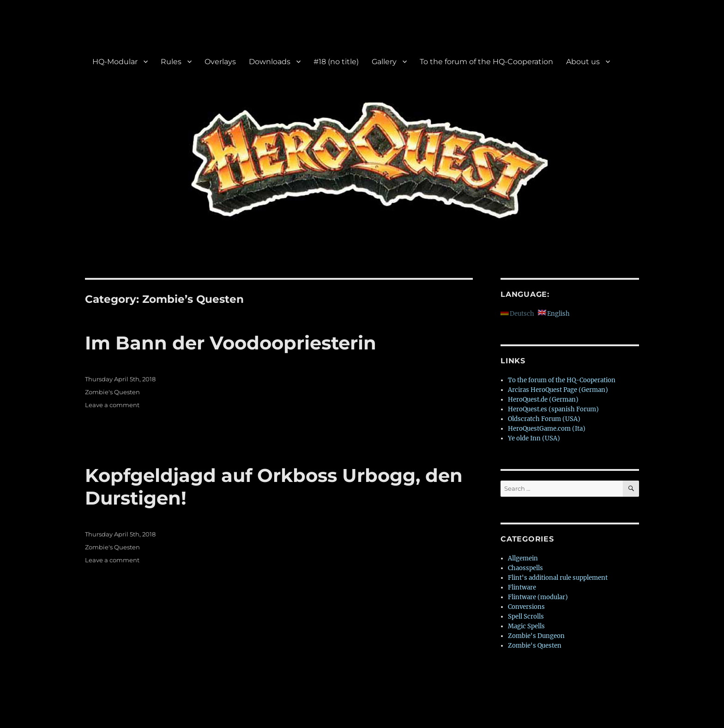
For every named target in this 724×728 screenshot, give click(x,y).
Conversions (526, 607)
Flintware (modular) (538, 597)
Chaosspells (525, 568)
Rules (171, 62)
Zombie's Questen (112, 392)
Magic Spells (526, 626)
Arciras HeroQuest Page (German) (558, 390)
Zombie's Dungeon (536, 636)
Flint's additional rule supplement (558, 578)
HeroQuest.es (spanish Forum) (553, 409)
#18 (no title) (336, 62)
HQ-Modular (115, 62)
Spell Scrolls (526, 617)
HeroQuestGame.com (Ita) (547, 429)
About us (583, 62)
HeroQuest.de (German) (543, 400)
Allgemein (523, 558)
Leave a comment (112, 405)
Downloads (270, 62)
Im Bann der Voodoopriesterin (231, 343)
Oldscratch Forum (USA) (544, 419)
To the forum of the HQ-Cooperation (486, 62)
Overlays (220, 62)
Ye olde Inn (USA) (534, 438)
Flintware (522, 587)
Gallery (384, 62)
